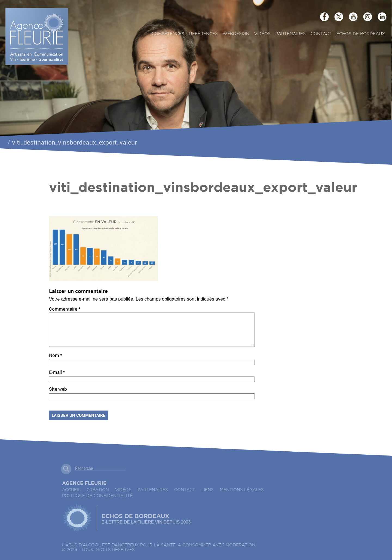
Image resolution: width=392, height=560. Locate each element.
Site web (58, 395)
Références (203, 34)
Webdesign (236, 34)
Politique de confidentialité (97, 502)
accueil (71, 496)
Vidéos (262, 34)
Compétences (168, 34)
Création (98, 496)
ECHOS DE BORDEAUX (361, 34)
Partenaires (291, 34)
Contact (321, 34)
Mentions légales (242, 496)
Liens (208, 496)
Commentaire (65, 309)
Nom (56, 362)
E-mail (57, 379)
